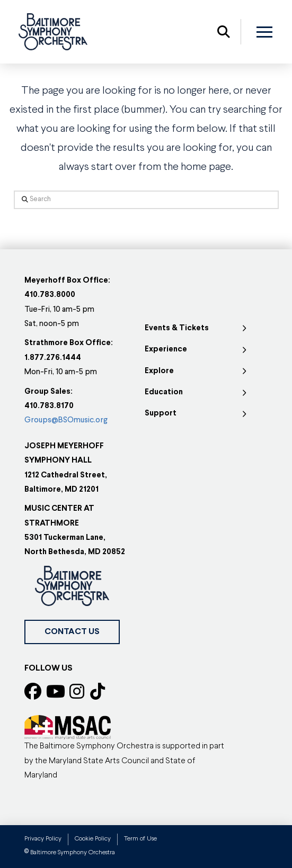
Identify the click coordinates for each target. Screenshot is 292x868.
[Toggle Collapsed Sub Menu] (197, 329)
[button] (224, 32)
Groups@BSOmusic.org (66, 421)
